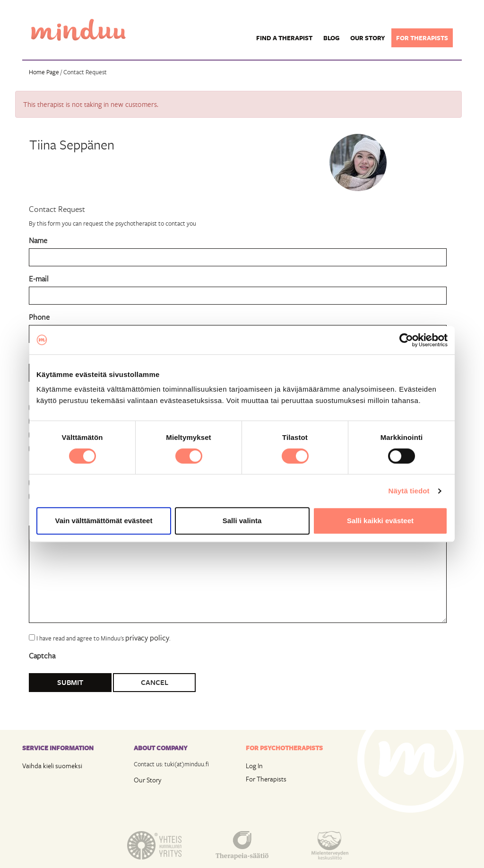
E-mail (39, 278)
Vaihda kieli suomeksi (52, 766)
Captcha (42, 655)
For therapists (422, 38)
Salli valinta (242, 521)
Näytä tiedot (409, 491)
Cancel (155, 682)
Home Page (44, 72)
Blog (331, 38)
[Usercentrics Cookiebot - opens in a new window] (406, 340)
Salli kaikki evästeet (380, 521)
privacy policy (147, 637)
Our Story (147, 780)
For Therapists (266, 779)
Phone (39, 317)
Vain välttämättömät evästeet (104, 521)
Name (38, 240)
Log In (254, 766)
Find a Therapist (284, 38)
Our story (368, 38)
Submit (70, 682)
